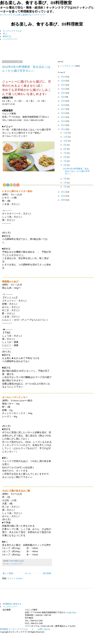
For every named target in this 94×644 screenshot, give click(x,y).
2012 (63, 129)
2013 (63, 125)
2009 (63, 200)
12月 (66, 133)
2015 (63, 117)
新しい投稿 (8, 573)
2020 (63, 97)
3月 (65, 179)
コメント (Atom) (15, 578)
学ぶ (21, 15)
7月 (65, 153)
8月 (65, 149)
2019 (63, 101)
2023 (63, 85)
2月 (65, 183)
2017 (63, 109)
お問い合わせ (44, 629)
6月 (65, 157)
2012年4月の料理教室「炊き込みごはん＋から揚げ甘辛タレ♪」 (76, 171)
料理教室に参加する (12, 604)
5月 (65, 161)
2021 (63, 93)
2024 (63, 81)
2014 (63, 121)
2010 (63, 196)
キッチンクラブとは (9, 15)
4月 (65, 165)
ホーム (28, 573)
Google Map (71, 612)
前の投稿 (47, 573)
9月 (65, 145)
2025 (63, 77)
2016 (63, 113)
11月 (66, 137)
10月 (66, 141)
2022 (63, 89)
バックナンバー (38, 15)
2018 (63, 105)
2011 (63, 192)
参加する (27, 15)
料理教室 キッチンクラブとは (14, 629)
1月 (65, 187)
